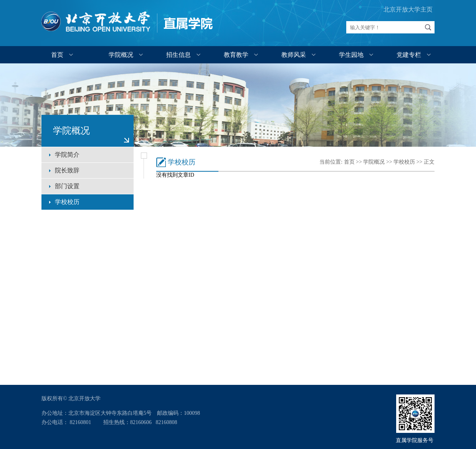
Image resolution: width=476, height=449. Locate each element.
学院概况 (121, 55)
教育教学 (236, 55)
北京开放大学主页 (408, 9)
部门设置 (67, 186)
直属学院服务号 (415, 440)
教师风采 (294, 55)
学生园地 (351, 55)
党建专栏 (409, 55)
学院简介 (67, 155)
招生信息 (178, 55)
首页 (57, 55)
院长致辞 (67, 170)
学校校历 (67, 202)
